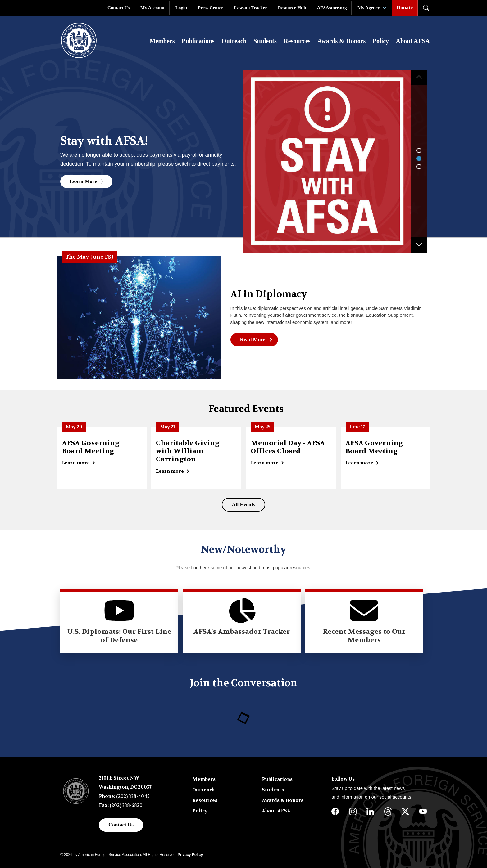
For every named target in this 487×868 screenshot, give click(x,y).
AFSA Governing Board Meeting (91, 447)
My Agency (369, 8)
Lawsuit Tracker (250, 8)
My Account (152, 8)
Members (162, 41)
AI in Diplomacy (269, 294)
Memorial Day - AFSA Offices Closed (288, 447)
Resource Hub (292, 8)
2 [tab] (419, 159)
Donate (405, 8)
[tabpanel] (243, 159)
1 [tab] (419, 150)
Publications (198, 41)
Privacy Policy (190, 855)
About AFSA (413, 41)
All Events (243, 505)
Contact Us (118, 8)
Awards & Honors (341, 41)
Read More (253, 340)
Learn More (87, 181)
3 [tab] (419, 167)
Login (181, 8)
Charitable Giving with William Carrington (188, 451)
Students (265, 41)
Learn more (76, 463)
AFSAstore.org (332, 8)
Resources (297, 41)
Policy (381, 41)
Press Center (211, 8)
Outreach (234, 41)
